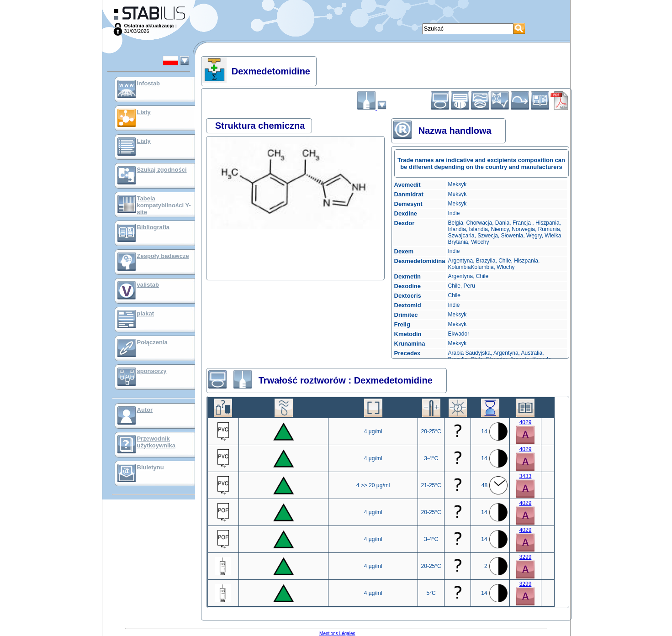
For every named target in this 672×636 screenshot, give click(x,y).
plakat (146, 313)
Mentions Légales (337, 633)
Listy (144, 112)
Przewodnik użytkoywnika (156, 442)
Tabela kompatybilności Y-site (164, 205)
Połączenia (152, 342)
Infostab (149, 83)
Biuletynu (151, 467)
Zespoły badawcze (163, 256)
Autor (145, 410)
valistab (148, 285)
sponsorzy (152, 371)
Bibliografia (153, 227)
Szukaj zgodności (162, 170)
